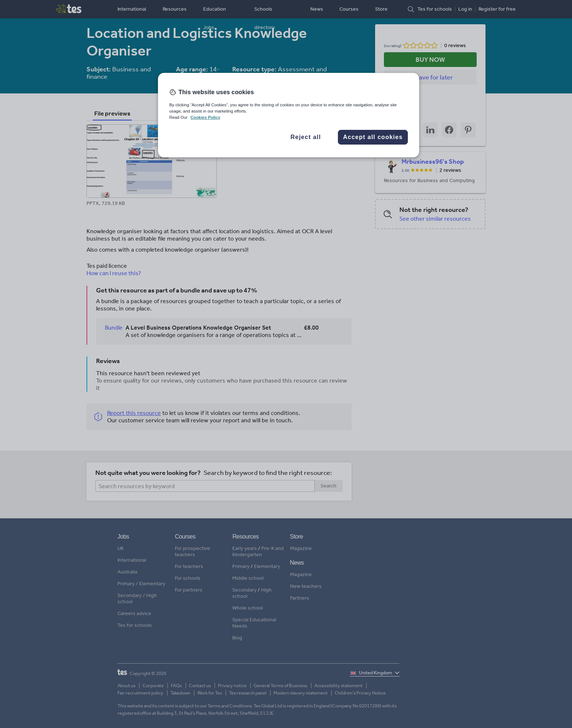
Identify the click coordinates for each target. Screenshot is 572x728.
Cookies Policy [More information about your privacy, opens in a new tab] (205, 117)
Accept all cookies (373, 137)
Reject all (306, 137)
